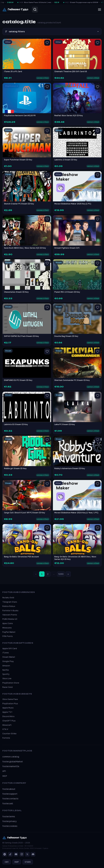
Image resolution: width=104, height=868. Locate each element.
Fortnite (6, 738)
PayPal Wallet (9, 632)
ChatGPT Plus (9, 721)
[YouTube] (16, 854)
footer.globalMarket (13, 761)
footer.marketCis (11, 766)
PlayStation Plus (10, 703)
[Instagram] (22, 854)
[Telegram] (5, 854)
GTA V (5, 729)
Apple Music (8, 708)
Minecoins (7, 628)
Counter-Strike (9, 733)
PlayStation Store (11, 683)
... (54, 574)
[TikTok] (10, 854)
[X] (27, 854)
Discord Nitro (8, 716)
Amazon (6, 666)
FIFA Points (8, 636)
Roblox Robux (9, 606)
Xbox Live (7, 678)
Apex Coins (8, 623)
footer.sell (8, 803)
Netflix (6, 670)
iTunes (6, 653)
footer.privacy (9, 821)
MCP (5, 776)
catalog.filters (52, 32)
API (4, 771)
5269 (61, 574)
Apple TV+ (7, 712)
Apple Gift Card (10, 648)
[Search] (35, 10)
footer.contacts (10, 799)
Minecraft (7, 725)
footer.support (10, 794)
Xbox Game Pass (10, 699)
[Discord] (33, 854)
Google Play (8, 661)
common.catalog (11, 757)
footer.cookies (10, 826)
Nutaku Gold (8, 597)
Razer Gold (7, 687)
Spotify (6, 674)
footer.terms (9, 816)
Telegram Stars (10, 602)
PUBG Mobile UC (10, 619)
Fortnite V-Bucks (10, 610)
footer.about (9, 789)
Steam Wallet (9, 657)
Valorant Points (10, 615)
